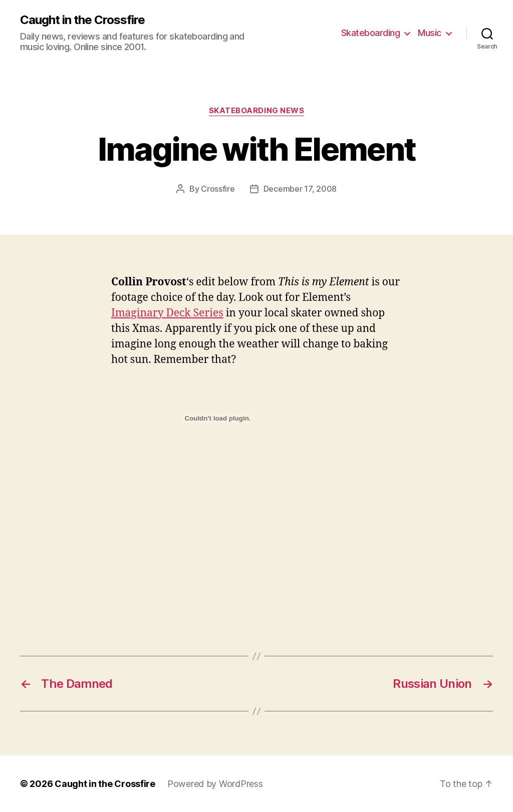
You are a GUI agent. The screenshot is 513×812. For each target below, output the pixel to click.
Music (430, 33)
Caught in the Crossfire (82, 20)
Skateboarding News (257, 111)
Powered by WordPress (215, 784)
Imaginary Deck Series (167, 313)
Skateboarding (371, 33)
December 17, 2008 (300, 189)
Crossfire (218, 189)
